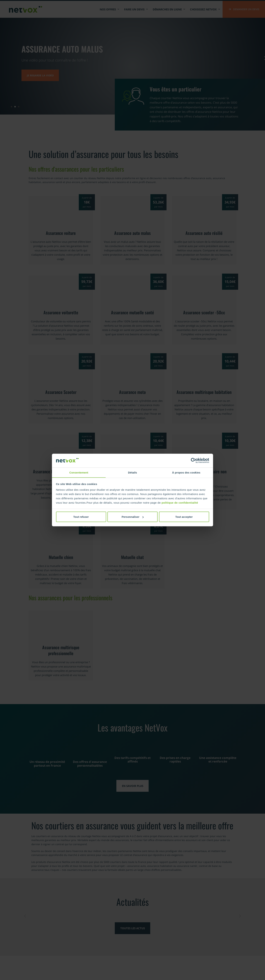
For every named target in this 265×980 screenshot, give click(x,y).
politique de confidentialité (180, 503)
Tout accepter (184, 517)
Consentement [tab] (79, 472)
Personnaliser (133, 517)
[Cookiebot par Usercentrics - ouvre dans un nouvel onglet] (193, 461)
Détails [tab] (132, 472)
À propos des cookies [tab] (186, 472)
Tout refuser (81, 517)
